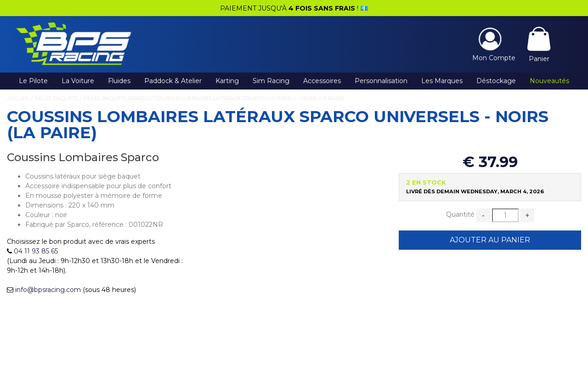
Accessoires (322, 81)
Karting (227, 81)
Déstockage (496, 81)
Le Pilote (33, 81)
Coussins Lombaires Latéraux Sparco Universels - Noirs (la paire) (249, 98)
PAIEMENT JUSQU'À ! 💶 (294, 8)
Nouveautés (549, 81)
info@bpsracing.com (48, 290)
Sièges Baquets (56, 98)
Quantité (460, 214)
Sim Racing (271, 81)
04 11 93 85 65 (36, 251)
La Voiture (78, 81)
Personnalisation (381, 81)
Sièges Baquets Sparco (116, 98)
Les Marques (442, 81)
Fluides (119, 81)
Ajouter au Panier (490, 240)
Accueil (18, 98)
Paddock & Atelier (173, 81)
